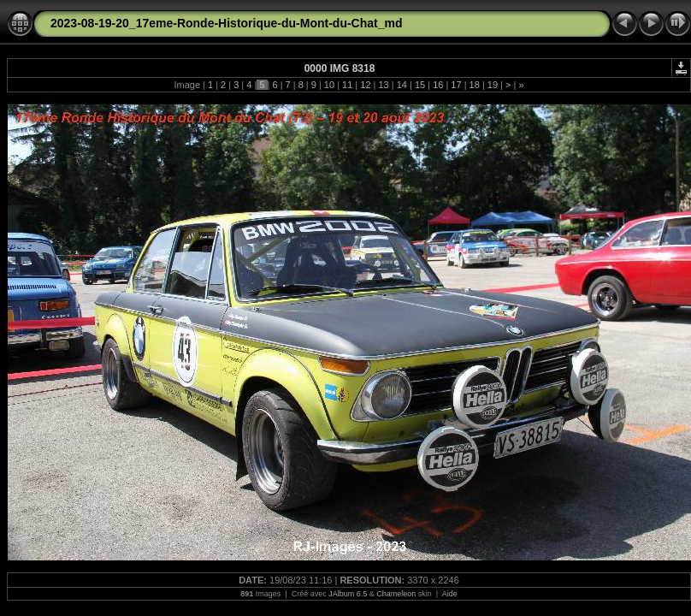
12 (365, 85)
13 (383, 85)
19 (493, 85)
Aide (450, 594)
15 (420, 85)
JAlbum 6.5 (348, 594)
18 (475, 85)
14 (402, 85)
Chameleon (396, 594)
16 (438, 85)
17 (456, 85)
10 (329, 85)
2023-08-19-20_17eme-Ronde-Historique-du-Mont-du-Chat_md (227, 23)
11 (347, 85)
